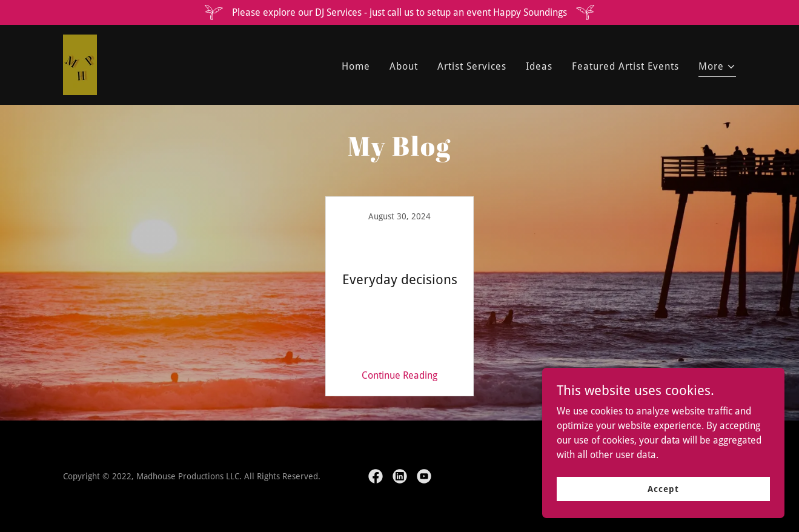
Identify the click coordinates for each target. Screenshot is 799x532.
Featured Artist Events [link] (625, 66)
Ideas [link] (539, 66)
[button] (717, 68)
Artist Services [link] (472, 66)
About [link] (404, 66)
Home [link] (356, 66)
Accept (663, 488)
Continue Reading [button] (399, 375)
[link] (80, 64)
